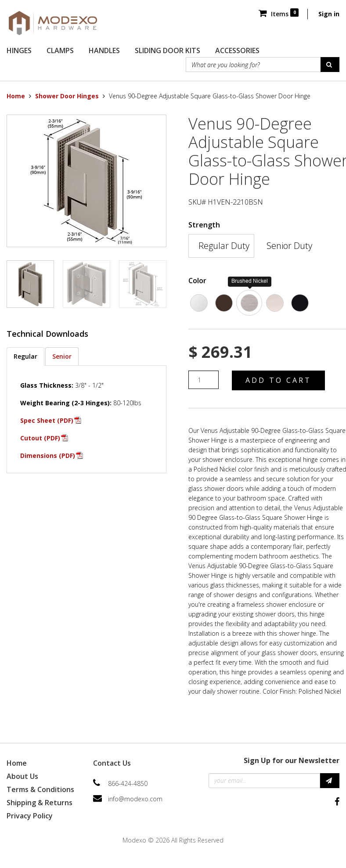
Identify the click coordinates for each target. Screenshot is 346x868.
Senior (62, 356)
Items (279, 14)
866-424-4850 (128, 783)
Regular (25, 356)
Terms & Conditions (40, 789)
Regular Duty (224, 246)
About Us (22, 776)
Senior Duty (289, 246)
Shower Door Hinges (67, 96)
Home (16, 96)
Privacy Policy (30, 816)
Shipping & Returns (40, 803)
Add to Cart (278, 380)
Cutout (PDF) (40, 438)
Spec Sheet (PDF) (47, 420)
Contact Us (112, 763)
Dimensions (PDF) (48, 456)
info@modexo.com (135, 799)
